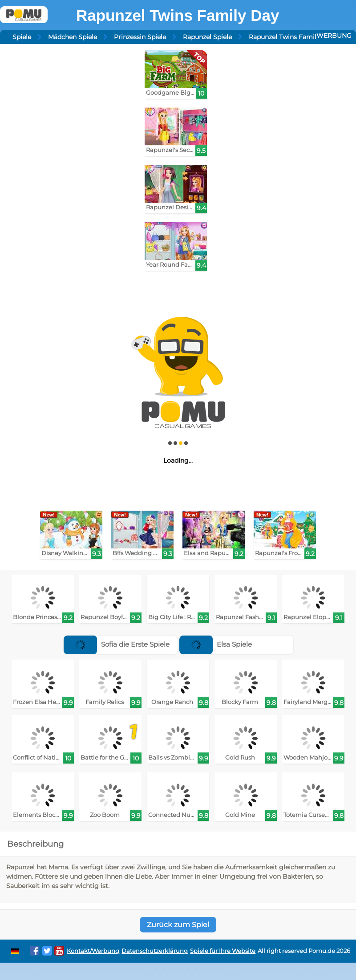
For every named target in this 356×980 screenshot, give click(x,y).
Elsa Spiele (216, 644)
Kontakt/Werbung (93, 951)
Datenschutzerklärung (155, 951)
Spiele (22, 37)
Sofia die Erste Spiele (117, 644)
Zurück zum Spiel (178, 925)
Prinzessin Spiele (140, 37)
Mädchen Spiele (73, 37)
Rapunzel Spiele (207, 37)
